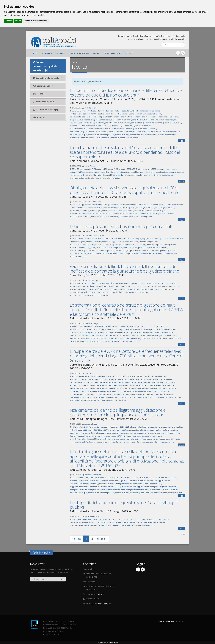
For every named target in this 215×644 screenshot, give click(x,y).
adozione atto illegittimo (139, 427)
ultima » (102, 539)
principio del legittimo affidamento (164, 487)
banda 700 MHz (146, 379)
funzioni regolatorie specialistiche (160, 385)
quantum (171, 251)
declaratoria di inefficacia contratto (101, 286)
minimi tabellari (145, 126)
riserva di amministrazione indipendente (130, 397)
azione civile (171, 283)
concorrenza (111, 382)
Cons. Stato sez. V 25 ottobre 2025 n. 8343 (89, 283)
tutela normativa (149, 525)
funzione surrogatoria (109, 245)
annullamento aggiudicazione (131, 283)
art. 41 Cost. (85, 211)
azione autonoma (77, 433)
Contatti (129, 53)
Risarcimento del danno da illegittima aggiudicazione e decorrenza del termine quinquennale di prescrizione (118, 412)
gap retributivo (98, 123)
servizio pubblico (133, 341)
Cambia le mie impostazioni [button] (36, 21)
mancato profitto (116, 248)
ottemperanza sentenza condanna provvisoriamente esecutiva (150, 289)
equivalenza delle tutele (112, 211)
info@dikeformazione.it (102, 603)
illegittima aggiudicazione (80, 436)
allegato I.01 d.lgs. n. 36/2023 (137, 326)
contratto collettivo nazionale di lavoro (85, 481)
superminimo (148, 175)
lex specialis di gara (130, 126)
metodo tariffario (114, 338)
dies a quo (163, 433)
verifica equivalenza (127, 217)
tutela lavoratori (168, 214)
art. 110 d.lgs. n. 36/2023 (165, 208)
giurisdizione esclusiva (171, 286)
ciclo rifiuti (74, 332)
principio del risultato (78, 490)
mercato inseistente (98, 338)
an (110, 239)
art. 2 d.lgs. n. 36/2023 (143, 376)
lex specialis (139, 211)
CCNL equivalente (95, 111)
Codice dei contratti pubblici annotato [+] (45, 66)
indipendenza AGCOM (79, 388)
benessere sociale (169, 329)
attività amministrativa (130, 430)
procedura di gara (122, 135)
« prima (77, 539)
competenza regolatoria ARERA (111, 332)
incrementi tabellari (104, 126)
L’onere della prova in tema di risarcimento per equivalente (122, 226)
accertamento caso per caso (81, 117)
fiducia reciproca (139, 385)
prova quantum (161, 251)
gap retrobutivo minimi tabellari (118, 123)
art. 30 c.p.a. (116, 430)
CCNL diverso (82, 111)
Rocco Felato (90, 166)
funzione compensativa (149, 242)
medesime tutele (147, 172)
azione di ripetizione (78, 286)
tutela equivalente (134, 525)
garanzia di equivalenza (152, 123)
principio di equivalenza (115, 490)
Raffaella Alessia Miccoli (95, 236)
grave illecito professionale (121, 484)
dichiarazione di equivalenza (116, 172)
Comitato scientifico (79, 53)
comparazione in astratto (123, 117)
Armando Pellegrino (93, 475)
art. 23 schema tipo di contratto (82, 329)
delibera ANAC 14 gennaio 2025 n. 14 (85, 522)
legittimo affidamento (151, 388)
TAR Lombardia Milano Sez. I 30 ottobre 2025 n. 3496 (104, 326)
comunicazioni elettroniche (94, 382)
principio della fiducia (161, 391)
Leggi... (182, 141)
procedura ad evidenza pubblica (101, 135)
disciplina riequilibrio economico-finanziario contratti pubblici (94, 335)
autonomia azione (171, 430)
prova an (150, 251)
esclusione (144, 481)
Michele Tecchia (91, 108)
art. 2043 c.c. (75, 430)
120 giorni (76, 427)
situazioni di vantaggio (157, 397)
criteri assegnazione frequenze (130, 382)
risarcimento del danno (143, 254)
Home (34, 53)
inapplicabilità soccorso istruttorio (83, 487)
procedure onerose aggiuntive (124, 394)
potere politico (85, 391)
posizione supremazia (152, 436)
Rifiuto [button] (18, 21)
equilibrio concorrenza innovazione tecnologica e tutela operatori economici (101, 385)
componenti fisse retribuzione (103, 120)
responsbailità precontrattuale (99, 254)
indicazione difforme (106, 487)
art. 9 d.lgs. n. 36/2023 (123, 329)
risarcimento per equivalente (165, 254)
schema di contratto (85, 341)
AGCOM (75, 376)
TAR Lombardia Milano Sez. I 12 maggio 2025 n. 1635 (98, 519)
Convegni (39, 117)
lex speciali (117, 126)
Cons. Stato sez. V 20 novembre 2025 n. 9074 (90, 239)
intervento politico (117, 388)
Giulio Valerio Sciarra (93, 516)
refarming (141, 394)
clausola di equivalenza (88, 332)
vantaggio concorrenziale (116, 400)
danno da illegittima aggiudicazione (99, 433)
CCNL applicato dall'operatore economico (119, 205)
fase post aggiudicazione (160, 481)
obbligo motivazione (124, 487)
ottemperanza (118, 289)
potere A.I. (74, 391)
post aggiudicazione (141, 487)
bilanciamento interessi (163, 379)
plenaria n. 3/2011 (116, 436)
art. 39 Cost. (74, 211)
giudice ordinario (123, 286)
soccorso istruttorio (159, 493)
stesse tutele (136, 175)
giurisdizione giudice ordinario (82, 289)
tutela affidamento (174, 397)
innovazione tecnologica (99, 388)
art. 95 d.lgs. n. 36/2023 (148, 478)
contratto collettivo (124, 120)
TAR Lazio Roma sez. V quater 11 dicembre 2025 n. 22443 (93, 114)
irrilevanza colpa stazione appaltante (161, 245)
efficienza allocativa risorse (131, 335)
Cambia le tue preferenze (107, 642)
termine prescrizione (146, 442)
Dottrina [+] (40, 94)
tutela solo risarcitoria (96, 400)
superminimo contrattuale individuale (85, 138)
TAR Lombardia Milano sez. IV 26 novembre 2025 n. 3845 (139, 114)
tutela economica (119, 525)
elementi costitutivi (94, 242)
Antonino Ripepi (91, 424)
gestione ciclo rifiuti (150, 335)
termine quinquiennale (165, 442)
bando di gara (96, 211)
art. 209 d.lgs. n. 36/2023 (91, 430)
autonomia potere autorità (80, 379)
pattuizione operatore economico (121, 132)
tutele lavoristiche (111, 217)
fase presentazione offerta (81, 123)
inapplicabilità (156, 484)
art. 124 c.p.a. (128, 376)
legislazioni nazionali (133, 388)
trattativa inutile (76, 257)
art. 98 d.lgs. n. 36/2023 (167, 478)
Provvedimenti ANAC (44, 102)
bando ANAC (138, 329)
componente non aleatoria (167, 117)
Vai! (62, 579)
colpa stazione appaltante (158, 239)
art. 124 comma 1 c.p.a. (132, 239)
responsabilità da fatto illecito (82, 442)
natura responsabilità (100, 436)
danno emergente (78, 242)
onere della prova (130, 248)
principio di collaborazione (100, 394)
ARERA (74, 326)
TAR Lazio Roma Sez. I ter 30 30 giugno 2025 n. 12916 (98, 478)
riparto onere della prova (123, 254)
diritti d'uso (171, 382)
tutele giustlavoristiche (94, 217)
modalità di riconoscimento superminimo (125, 129)
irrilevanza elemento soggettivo (83, 248)
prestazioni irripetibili (78, 292)
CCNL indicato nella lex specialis (116, 111)
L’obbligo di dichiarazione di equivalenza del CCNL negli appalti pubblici (125, 505)
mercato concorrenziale (79, 338)
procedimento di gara (79, 135)
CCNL (74, 111)
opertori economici (168, 388)
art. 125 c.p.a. (149, 283)
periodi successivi (143, 132)
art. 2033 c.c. (160, 283)
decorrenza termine (122, 433)
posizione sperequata (133, 436)
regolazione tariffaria (147, 338)
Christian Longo (91, 323)
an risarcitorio (117, 239)
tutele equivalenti (77, 217)
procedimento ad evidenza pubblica (165, 132)
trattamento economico (129, 138)
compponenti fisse (77, 172)
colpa (144, 239)
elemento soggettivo (111, 242)
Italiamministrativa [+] (45, 110)
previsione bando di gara (155, 211)
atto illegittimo (157, 430)
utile (85, 257)
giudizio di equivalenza (172, 123)
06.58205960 (100, 594)
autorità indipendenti (131, 379)
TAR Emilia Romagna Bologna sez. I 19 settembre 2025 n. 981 (105, 427)
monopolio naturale (129, 338)
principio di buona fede (79, 394)
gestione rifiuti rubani (168, 335)
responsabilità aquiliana (170, 439)
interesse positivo (138, 245)
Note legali (171, 621)
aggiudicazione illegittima (173, 427)
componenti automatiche (80, 120)
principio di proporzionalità (137, 490)
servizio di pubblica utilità (115, 341)
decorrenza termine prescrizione (145, 433)
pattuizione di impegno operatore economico (88, 132)
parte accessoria (150, 129)
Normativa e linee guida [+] (47, 78)
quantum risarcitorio (78, 254)
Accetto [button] (9, 21)
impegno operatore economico (82, 126)
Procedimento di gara (116, 208)
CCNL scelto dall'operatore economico (145, 111)
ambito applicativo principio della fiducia (95, 376)
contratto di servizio (147, 332)
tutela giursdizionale (78, 400)
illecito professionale (141, 484)
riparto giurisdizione (96, 292)
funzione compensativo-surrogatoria (85, 245)
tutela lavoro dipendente (80, 178)
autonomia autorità (160, 376)
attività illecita (145, 430)
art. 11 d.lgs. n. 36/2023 (103, 117)
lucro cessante (102, 248)
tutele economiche (98, 178)
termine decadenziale (128, 442)
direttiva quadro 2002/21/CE (154, 382)
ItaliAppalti (46, 53)
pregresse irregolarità (142, 391)
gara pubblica (136, 123)
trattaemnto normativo (110, 138)
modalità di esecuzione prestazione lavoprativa (89, 129)
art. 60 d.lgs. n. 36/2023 (105, 329)
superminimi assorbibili (166, 135)
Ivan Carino (90, 373)
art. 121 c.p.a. (117, 376)
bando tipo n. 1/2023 (152, 329)
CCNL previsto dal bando (173, 205)
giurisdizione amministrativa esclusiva (146, 286)
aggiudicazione (112, 283)
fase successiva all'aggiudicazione (84, 484)
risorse (74, 341)
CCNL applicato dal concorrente (89, 205)
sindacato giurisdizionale (140, 493)
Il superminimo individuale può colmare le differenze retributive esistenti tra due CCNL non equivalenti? (126, 93)
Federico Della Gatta (93, 202)
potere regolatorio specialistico (120, 391)
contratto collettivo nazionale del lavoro (148, 120)
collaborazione (76, 382)
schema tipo (99, 341)
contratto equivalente (95, 172)
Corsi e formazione (112, 53)
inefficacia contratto (103, 289)
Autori (96, 53)
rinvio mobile (151, 135)
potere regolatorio (99, 391)
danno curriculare (176, 239)
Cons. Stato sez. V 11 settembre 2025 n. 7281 (89, 208)
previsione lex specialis (79, 214)
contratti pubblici (131, 332)
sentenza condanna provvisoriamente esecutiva (89, 295)
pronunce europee (138, 251)
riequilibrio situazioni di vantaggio (160, 394)
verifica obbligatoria (144, 217)
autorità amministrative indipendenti (107, 379)
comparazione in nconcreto (145, 117)
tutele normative (113, 178)
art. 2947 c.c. (106, 430)
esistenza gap (170, 120)
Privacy (161, 621)
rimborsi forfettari (137, 135)
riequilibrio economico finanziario (170, 338)
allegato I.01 (131, 208)
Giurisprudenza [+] (43, 86)
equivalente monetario (129, 242)
